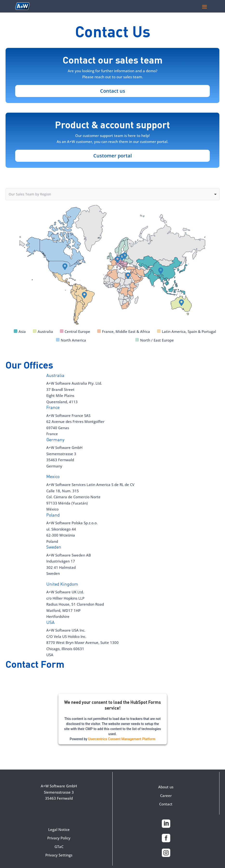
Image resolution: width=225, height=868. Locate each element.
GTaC (59, 847)
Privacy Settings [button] (59, 855)
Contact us (113, 91)
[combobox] (112, 194)
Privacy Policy (59, 838)
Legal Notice (59, 829)
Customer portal (113, 156)
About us (166, 787)
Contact (166, 804)
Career (166, 796)
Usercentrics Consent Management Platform (122, 739)
